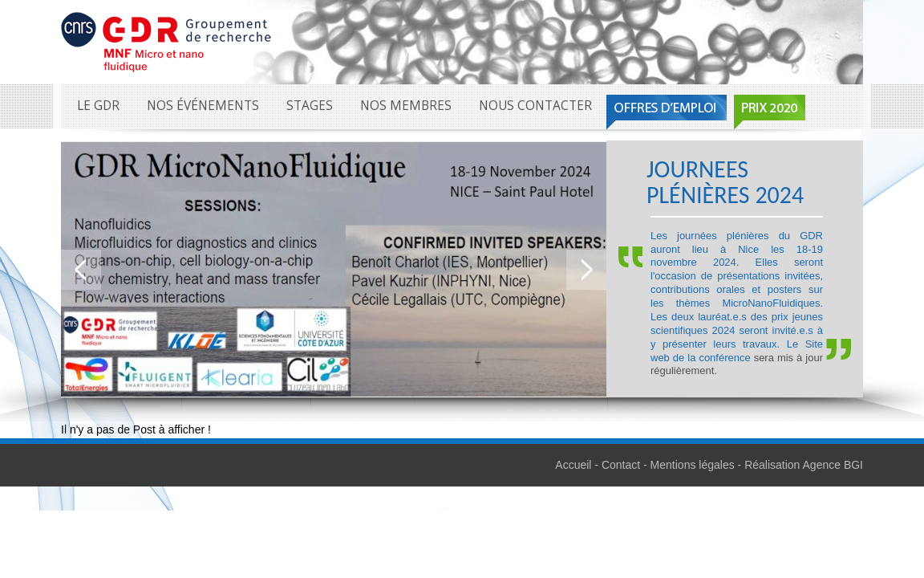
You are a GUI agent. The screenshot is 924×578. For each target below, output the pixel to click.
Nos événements (203, 106)
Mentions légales (693, 465)
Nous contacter (535, 106)
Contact (621, 465)
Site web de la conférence (737, 351)
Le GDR (98, 106)
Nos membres (406, 106)
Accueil (573, 465)
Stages (310, 106)
